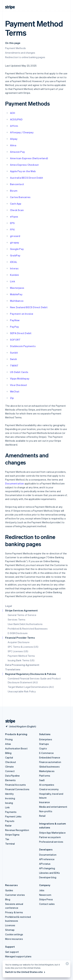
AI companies (47, 785)
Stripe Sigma (12, 835)
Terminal (10, 844)
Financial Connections (17, 789)
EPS (12, 223)
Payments (11, 812)
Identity (10, 794)
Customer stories (15, 895)
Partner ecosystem (50, 837)
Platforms (45, 776)
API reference (47, 859)
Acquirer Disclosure (19, 642)
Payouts (10, 821)
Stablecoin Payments (23, 346)
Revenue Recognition (17, 830)
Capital (9, 757)
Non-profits (46, 811)
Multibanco (17, 301)
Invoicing (10, 798)
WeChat (15, 391)
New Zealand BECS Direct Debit (29, 307)
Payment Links (13, 816)
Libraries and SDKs (50, 873)
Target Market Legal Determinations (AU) (31, 687)
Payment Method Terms (21, 656)
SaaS (42, 780)
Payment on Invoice (22, 314)
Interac (14, 268)
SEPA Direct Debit (21, 333)
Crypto (43, 748)
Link (12, 281)
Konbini (14, 275)
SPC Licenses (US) (18, 651)
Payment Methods (15, 48)
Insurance (45, 802)
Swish (13, 359)
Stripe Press (46, 899)
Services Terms (17, 619)
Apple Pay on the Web (23, 171)
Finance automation (50, 762)
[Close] (67, 964)
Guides (9, 890)
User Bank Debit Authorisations (25, 624)
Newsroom (45, 895)
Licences (10, 925)
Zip (12, 398)
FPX (12, 229)
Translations (13, 669)
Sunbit (14, 353)
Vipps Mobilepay (20, 378)
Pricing (9, 739)
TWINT (14, 366)
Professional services (51, 842)
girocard (15, 236)
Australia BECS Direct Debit (27, 178)
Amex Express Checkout (24, 165)
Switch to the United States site (25, 972)
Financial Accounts (16, 785)
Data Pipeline (12, 776)
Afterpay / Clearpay (22, 132)
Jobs (42, 890)
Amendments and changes (20, 53)
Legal (9, 606)
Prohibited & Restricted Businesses (28, 629)
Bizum (14, 191)
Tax (7, 839)
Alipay (14, 139)
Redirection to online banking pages (25, 57)
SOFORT (15, 340)
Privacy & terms (14, 912)
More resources (14, 939)
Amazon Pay (17, 152)
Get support (12, 952)
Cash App (16, 204)
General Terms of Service (22, 615)
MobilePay (16, 294)
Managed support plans (18, 956)
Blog (8, 899)
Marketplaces (47, 771)
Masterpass (17, 288)
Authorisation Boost (16, 748)
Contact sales (47, 904)
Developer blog (48, 877)
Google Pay (17, 249)
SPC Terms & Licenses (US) (23, 647)
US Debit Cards (19, 372)
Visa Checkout (19, 385)
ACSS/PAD (16, 119)
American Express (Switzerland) (29, 158)
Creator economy (49, 789)
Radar (8, 825)
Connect (10, 771)
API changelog (47, 868)
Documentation (15, 483)
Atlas (8, 744)
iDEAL (14, 262)
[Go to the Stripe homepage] (9, 721)
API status (45, 864)
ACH (13, 113)
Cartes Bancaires (20, 197)
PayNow (15, 320)
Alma (13, 145)
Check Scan (17, 210)
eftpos (14, 217)
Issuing (9, 803)
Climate (9, 767)
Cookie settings (14, 934)
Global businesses (49, 767)
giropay (15, 242)
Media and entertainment (53, 807)
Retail (42, 816)
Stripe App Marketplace (52, 833)
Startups (44, 744)
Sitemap (10, 930)
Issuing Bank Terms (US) (21, 660)
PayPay (14, 327)
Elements (10, 780)
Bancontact (17, 184)
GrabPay (15, 255)
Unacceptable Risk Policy (22, 691)
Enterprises (46, 739)
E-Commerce (46, 753)
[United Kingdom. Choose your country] (21, 726)
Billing (8, 753)
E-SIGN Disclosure (18, 633)
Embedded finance (50, 757)
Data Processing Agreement (22, 665)
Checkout (11, 762)
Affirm (14, 126)
